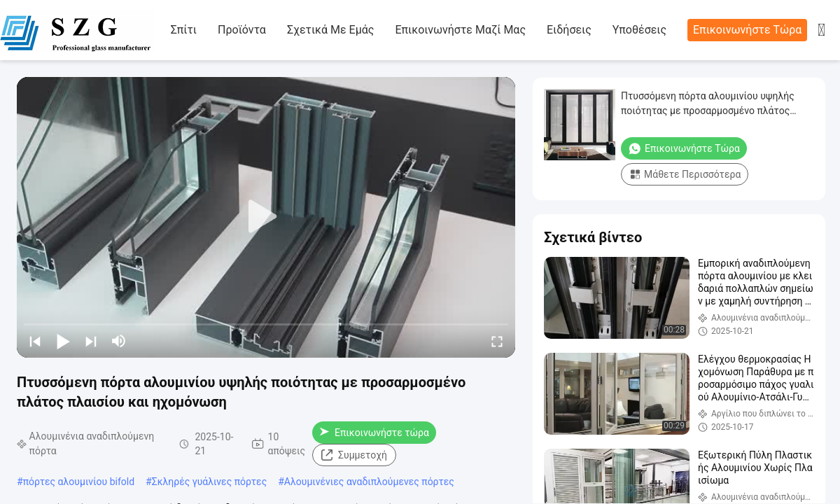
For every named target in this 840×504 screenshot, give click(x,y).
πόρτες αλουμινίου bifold (79, 482)
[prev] (35, 341)
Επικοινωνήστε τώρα (747, 30)
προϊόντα (242, 30)
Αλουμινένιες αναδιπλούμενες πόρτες (369, 482)
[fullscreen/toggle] (497, 341)
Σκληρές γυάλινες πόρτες (209, 482)
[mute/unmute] (119, 341)
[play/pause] (63, 341)
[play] (266, 217)
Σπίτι (184, 30)
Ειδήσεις (569, 30)
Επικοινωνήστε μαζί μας (460, 30)
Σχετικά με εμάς (331, 30)
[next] (91, 341)
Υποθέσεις (639, 30)
